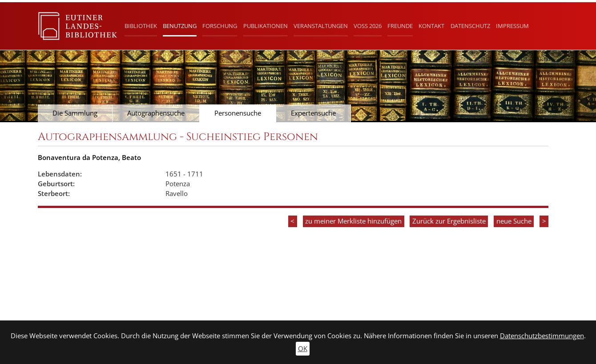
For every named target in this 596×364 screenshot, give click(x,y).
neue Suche (514, 221)
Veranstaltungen (321, 26)
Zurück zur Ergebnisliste (449, 221)
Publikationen (266, 26)
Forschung (220, 26)
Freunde (400, 26)
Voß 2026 (368, 26)
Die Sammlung (75, 113)
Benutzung (180, 26)
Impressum (512, 26)
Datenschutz (470, 26)
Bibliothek (141, 26)
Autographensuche (156, 113)
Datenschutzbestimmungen (542, 336)
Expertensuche (313, 113)
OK (303, 349)
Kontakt (431, 26)
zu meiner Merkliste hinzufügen (353, 221)
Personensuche (238, 113)
